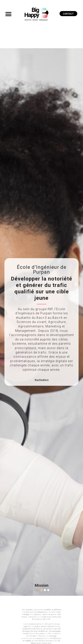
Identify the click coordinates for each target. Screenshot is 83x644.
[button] (8, 14)
